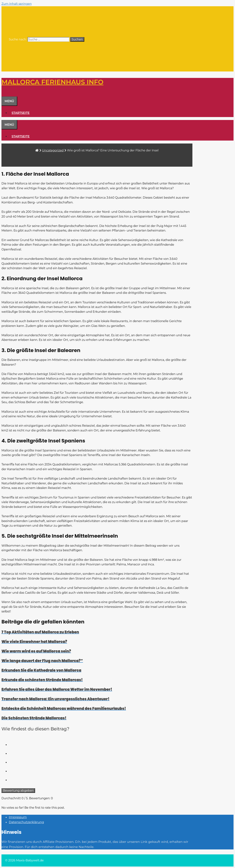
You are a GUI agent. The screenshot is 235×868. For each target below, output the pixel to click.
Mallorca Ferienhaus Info (51, 53)
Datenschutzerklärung (26, 822)
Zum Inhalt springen (17, 4)
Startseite (21, 113)
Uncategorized (53, 150)
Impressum (18, 817)
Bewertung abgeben (18, 791)
